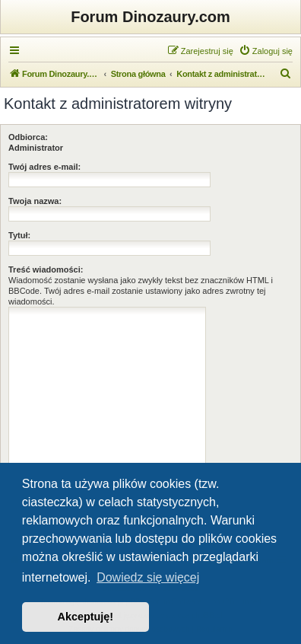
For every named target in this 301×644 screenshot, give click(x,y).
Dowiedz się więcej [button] (148, 577)
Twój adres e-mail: (44, 167)
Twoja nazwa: (35, 201)
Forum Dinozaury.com (150, 17)
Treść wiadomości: (46, 269)
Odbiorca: (28, 137)
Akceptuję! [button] (86, 617)
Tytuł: (19, 235)
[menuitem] (266, 51)
